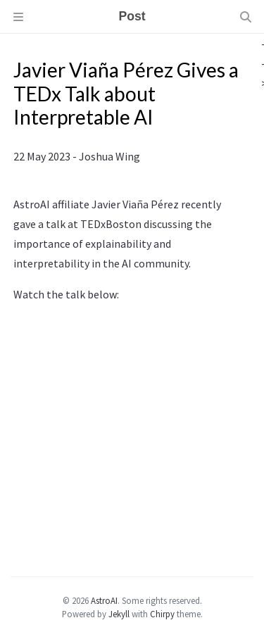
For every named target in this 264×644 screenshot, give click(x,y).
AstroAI (104, 600)
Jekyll (119, 614)
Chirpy (162, 614)
